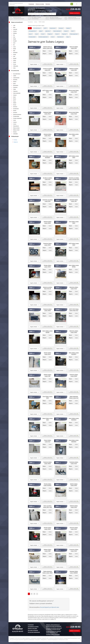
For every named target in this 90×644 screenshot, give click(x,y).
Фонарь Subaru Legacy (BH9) (48, 266)
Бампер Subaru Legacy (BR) (48, 375)
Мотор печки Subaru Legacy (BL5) (74, 91)
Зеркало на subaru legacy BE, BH (48, 288)
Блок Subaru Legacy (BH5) (74, 222)
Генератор (14, 87)
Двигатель (14, 91)
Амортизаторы (15, 78)
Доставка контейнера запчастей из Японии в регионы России (54, 629)
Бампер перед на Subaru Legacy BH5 (47, 47)
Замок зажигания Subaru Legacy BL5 (74, 397)
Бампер (14, 81)
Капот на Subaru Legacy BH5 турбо (47, 506)
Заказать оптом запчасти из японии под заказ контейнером (54, 625)
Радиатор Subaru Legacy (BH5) (48, 244)
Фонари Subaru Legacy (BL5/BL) (48, 484)
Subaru (14, 60)
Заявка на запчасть (75, 13)
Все (30, 28)
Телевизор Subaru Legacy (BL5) (74, 462)
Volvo (13, 68)
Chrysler (14, 31)
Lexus (14, 47)
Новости (16, 142)
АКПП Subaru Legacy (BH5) (48, 91)
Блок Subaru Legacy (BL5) (74, 135)
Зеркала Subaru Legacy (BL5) (47, 135)
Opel (13, 56)
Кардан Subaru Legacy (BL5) (48, 353)
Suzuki (14, 62)
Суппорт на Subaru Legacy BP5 (48, 69)
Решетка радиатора (16, 114)
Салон (14, 120)
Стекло (14, 124)
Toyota (14, 64)
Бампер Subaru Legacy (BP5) (74, 484)
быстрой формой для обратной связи (50, 607)
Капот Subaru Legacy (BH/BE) (47, 331)
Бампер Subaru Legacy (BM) (48, 550)
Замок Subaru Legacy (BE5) (48, 419)
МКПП (14, 103)
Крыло (14, 99)
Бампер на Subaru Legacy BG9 (74, 69)
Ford (13, 37)
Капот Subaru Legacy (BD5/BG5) (74, 419)
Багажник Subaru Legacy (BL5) (48, 113)
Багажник (14, 79)
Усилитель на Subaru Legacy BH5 (48, 200)
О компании (31, 4)
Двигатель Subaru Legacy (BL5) (74, 288)
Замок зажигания (16, 93)
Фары (68, 37)
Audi (13, 25)
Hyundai (14, 41)
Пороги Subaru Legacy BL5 (47, 441)
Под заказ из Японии (33, 630)
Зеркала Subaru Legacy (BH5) (47, 222)
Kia (13, 45)
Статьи (15, 140)
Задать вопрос (34, 64)
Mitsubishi (14, 52)
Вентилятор (15, 85)
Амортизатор (53, 28)
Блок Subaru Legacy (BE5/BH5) (74, 441)
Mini (13, 50)
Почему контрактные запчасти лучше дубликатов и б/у (54, 632)
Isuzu (13, 43)
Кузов (14, 101)
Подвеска (14, 107)
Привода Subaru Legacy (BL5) (74, 506)
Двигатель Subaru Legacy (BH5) (74, 331)
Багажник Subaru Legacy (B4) (74, 200)
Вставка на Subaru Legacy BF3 (48, 178)
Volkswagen (15, 66)
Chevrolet (14, 29)
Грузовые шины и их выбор (53, 635)
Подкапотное (15, 109)
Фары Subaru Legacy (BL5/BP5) (74, 353)
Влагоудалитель (33, 31)
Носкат (14, 105)
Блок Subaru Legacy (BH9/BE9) (47, 156)
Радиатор (14, 112)
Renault (14, 58)
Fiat (13, 35)
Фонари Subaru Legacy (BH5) (48, 528)
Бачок (14, 83)
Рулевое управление (16, 118)
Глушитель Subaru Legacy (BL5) (74, 550)
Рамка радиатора (74, 34)
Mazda (14, 49)
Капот (14, 97)
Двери (14, 89)
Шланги (14, 132)
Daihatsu (14, 33)
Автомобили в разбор (33, 627)
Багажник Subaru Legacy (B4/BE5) (74, 572)
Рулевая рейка (15, 116)
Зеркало (14, 95)
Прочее (14, 110)
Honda (14, 39)
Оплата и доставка (40, 4)
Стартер (14, 122)
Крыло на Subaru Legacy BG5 (74, 47)
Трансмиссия (15, 126)
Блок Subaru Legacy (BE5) (47, 397)
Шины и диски (15, 130)
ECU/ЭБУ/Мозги (16, 74)
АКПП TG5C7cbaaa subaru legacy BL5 (74, 309)
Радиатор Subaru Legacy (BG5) (48, 462)
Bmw (13, 27)
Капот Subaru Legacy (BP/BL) (74, 266)
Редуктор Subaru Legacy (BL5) (74, 528)
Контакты (48, 4)
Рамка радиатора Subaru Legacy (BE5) (48, 572)
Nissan (14, 54)
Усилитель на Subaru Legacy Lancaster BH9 (74, 178)
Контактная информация (34, 632)
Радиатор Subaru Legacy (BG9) (74, 375)
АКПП (14, 76)
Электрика (14, 134)
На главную (30, 22)
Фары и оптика (15, 128)
